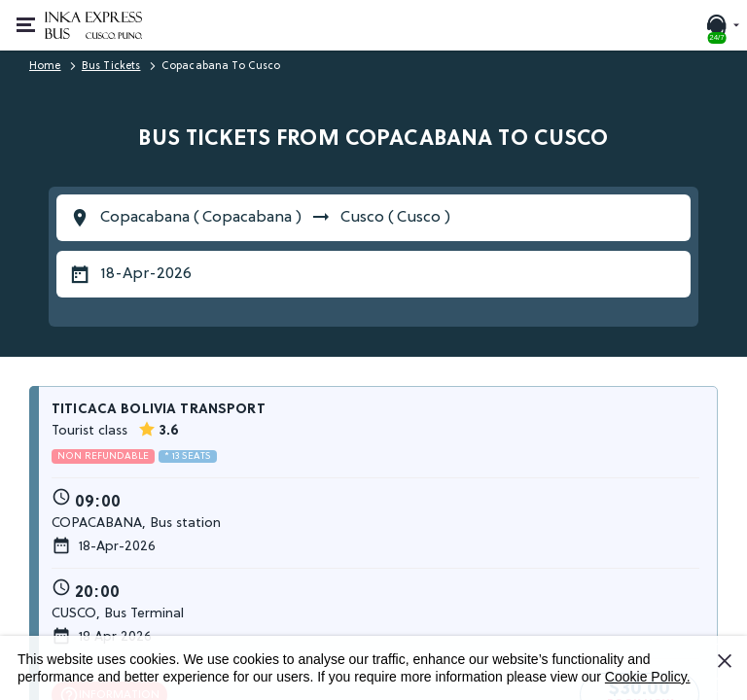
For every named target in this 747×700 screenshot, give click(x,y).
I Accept (728, 668)
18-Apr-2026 (146, 274)
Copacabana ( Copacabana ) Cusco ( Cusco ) (275, 218)
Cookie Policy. (648, 677)
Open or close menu (32, 15)
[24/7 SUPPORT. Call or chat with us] (722, 25)
